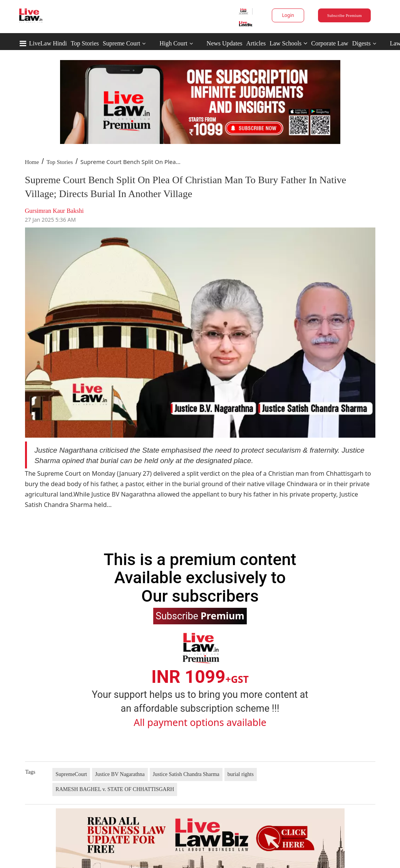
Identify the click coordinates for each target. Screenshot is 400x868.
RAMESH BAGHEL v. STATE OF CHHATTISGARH (115, 789)
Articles (256, 43)
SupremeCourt (71, 774)
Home (32, 162)
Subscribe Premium (345, 15)
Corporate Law (330, 43)
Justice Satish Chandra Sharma (186, 774)
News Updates (225, 43)
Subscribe (200, 615)
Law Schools (288, 43)
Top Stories (85, 43)
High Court (173, 43)
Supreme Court (121, 43)
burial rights (241, 774)
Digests (362, 43)
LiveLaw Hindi (48, 43)
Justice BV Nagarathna (120, 774)
